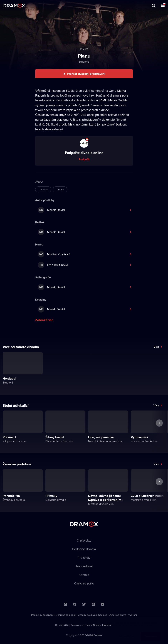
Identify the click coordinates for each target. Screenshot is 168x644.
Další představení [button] (159, 431)
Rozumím (151, 633)
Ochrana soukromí (66, 615)
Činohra (43, 190)
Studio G (84, 62)
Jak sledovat (84, 566)
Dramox (14, 6)
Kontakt (84, 575)
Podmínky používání (42, 615)
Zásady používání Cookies (93, 615)
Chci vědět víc (126, 633)
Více (156, 347)
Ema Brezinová (53, 265)
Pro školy (84, 558)
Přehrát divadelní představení (86, 74)
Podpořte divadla (84, 549)
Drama (60, 190)
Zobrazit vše (44, 320)
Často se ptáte (84, 583)
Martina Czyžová (54, 254)
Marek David (51, 210)
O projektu (84, 540)
